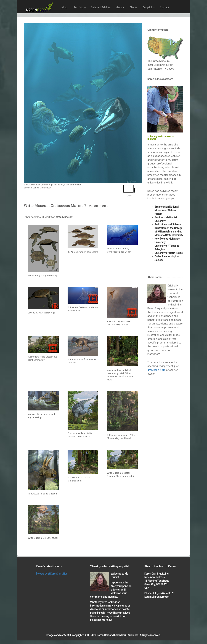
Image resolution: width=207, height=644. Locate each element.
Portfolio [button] (80, 7)
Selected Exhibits (101, 7)
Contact (164, 7)
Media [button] (120, 7)
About (65, 7)
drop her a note (156, 370)
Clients (133, 7)
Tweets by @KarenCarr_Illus (52, 574)
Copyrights (149, 7)
